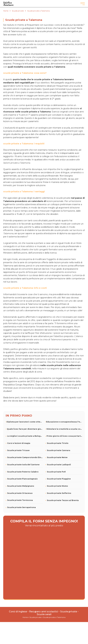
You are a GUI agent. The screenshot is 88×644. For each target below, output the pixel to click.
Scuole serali (44, 614)
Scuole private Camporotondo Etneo (25, 457)
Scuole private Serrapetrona (21, 507)
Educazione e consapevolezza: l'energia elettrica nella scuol (64, 422)
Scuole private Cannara (58, 450)
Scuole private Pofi (56, 472)
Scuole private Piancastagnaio (22, 479)
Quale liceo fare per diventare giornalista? (25, 429)
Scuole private (69, 612)
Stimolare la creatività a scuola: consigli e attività (64, 429)
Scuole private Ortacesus (20, 493)
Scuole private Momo (57, 486)
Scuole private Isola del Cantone (23, 465)
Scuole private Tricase (18, 450)
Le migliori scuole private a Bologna (25, 436)
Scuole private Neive (57, 457)
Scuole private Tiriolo (58, 443)
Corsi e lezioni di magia (19, 443)
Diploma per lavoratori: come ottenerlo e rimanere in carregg (25, 422)
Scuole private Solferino (59, 493)
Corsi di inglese (18, 612)
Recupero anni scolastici (44, 612)
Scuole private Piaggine (59, 479)
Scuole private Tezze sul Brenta (63, 500)
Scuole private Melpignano (21, 486)
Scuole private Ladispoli (59, 465)
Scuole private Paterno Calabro (23, 472)
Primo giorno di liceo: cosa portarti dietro (64, 436)
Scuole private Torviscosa (20, 500)
